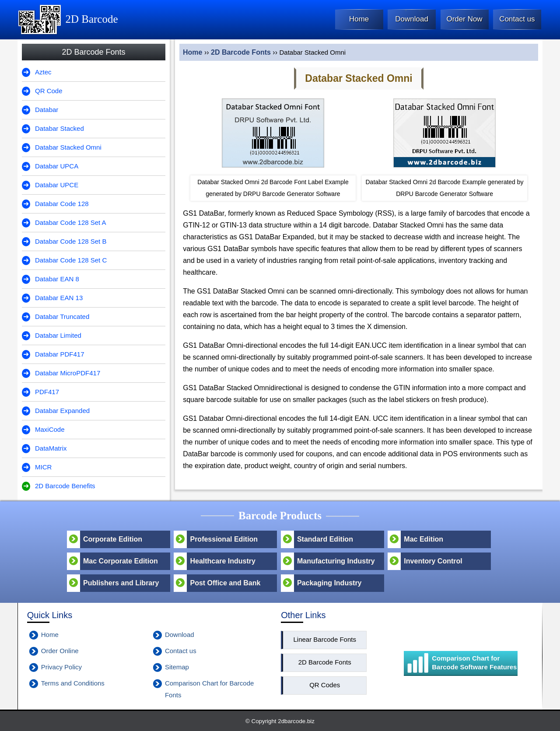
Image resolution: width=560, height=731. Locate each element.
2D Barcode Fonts (241, 52)
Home (192, 52)
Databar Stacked (59, 128)
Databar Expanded (62, 411)
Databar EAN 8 (57, 279)
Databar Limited (58, 335)
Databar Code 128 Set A (71, 222)
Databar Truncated (62, 317)
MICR (43, 467)
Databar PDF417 (60, 354)
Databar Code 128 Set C (71, 260)
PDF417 (47, 392)
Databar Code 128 (62, 204)
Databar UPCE (57, 185)
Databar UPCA (57, 166)
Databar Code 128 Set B (71, 241)
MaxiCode (50, 429)
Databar (47, 110)
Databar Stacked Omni (68, 147)
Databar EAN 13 (59, 298)
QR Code (49, 91)
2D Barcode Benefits (65, 486)
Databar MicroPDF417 (68, 373)
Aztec (43, 72)
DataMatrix (51, 448)
